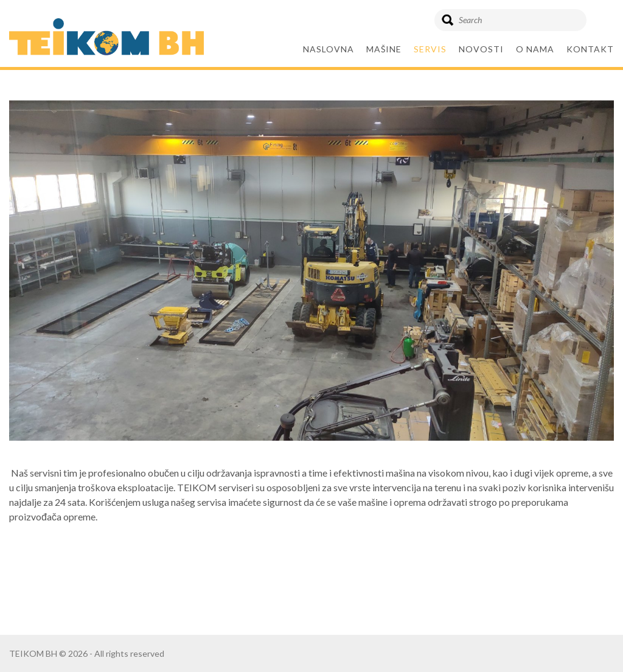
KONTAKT (590, 49)
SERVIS (430, 49)
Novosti (481, 49)
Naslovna (329, 49)
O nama (535, 49)
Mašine (384, 49)
